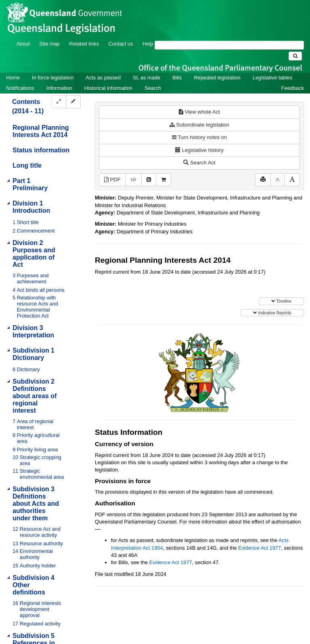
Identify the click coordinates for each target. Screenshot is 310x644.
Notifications (20, 88)
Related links (84, 44)
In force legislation (53, 78)
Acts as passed (103, 78)
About (23, 44)
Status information (41, 150)
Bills (177, 78)
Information (59, 88)
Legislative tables (272, 78)
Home (13, 78)
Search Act (199, 163)
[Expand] (59, 102)
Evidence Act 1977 (260, 548)
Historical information (108, 88)
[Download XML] (134, 180)
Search (153, 88)
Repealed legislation (217, 78)
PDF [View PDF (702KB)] (112, 180)
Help (148, 44)
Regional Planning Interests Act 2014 (41, 131)
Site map (49, 44)
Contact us (120, 44)
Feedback (293, 88)
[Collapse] (73, 102)
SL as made (147, 78)
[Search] (229, 45)
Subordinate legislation (199, 125)
